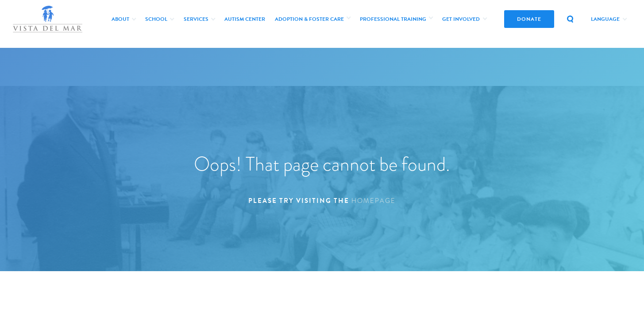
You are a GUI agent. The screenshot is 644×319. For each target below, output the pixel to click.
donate (529, 19)
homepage (374, 201)
